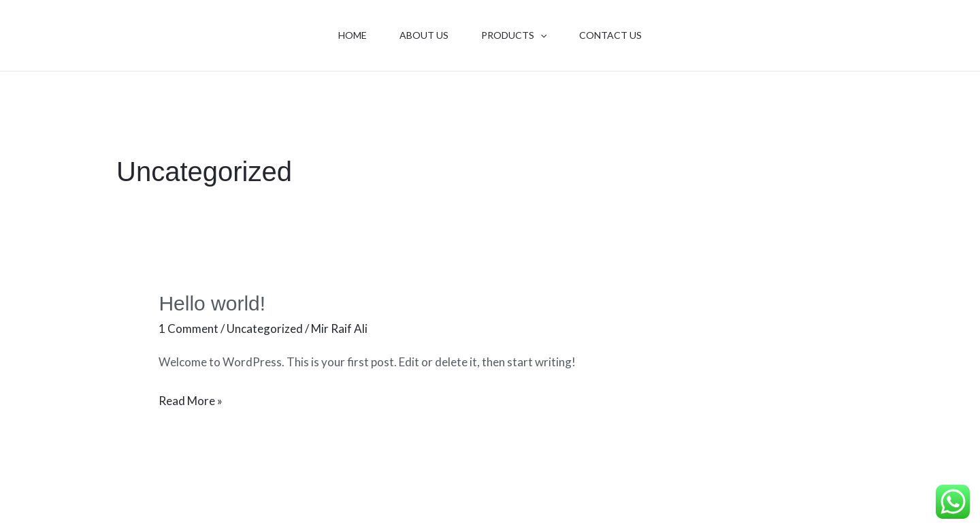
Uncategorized (265, 328)
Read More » (191, 399)
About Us (424, 35)
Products (514, 35)
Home (353, 35)
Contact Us (610, 35)
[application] (540, 35)
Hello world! (212, 303)
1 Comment (189, 328)
